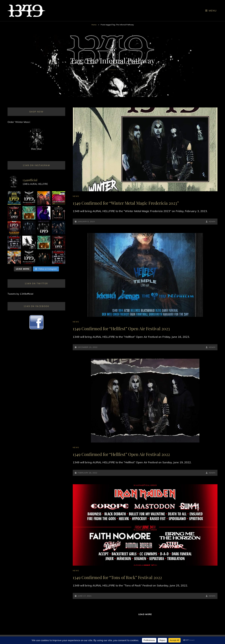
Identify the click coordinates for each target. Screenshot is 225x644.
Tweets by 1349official (20, 294)
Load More (145, 614)
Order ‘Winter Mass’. (19, 122)
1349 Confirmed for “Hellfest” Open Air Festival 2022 (121, 454)
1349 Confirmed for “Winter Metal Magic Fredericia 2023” (126, 203)
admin (212, 221)
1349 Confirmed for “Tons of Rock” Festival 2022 (117, 577)
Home (94, 25)
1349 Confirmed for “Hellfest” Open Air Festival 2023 (121, 328)
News (76, 196)
